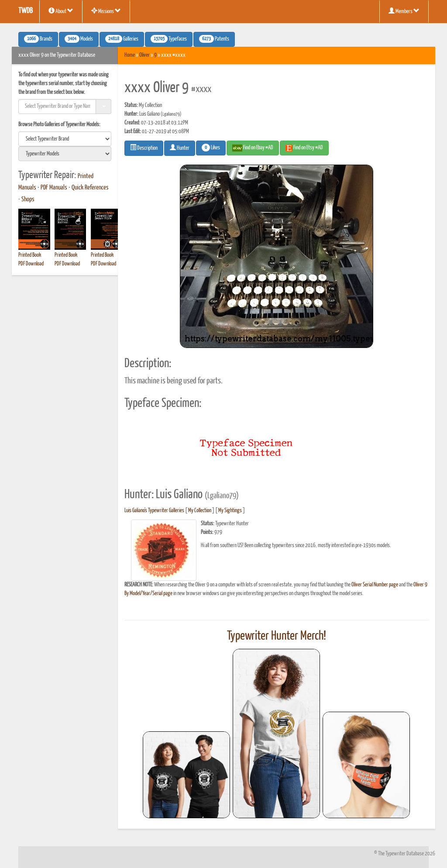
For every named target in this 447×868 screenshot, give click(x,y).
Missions (106, 11)
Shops (28, 200)
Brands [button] (38, 39)
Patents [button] (214, 39)
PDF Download (31, 264)
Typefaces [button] (169, 39)
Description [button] (144, 148)
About (61, 11)
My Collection (200, 511)
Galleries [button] (122, 39)
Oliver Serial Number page (375, 585)
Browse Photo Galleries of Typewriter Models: (59, 125)
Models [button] (79, 39)
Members (404, 11)
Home (130, 55)
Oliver (144, 55)
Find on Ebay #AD (253, 148)
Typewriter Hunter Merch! (277, 636)
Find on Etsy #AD (304, 148)
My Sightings (230, 511)
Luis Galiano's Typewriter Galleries (154, 511)
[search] (65, 139)
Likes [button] (211, 148)
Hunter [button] (180, 148)
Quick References (90, 188)
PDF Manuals (54, 188)
